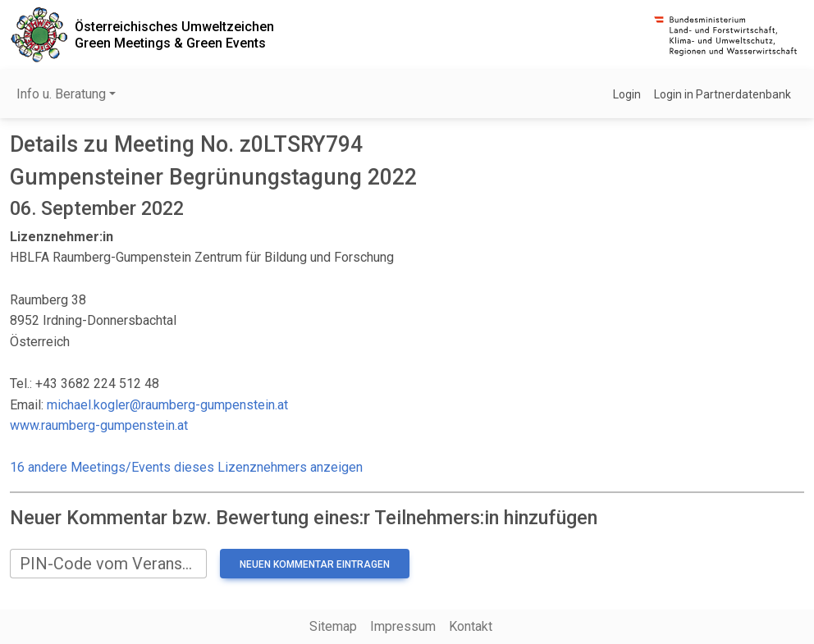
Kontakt (471, 626)
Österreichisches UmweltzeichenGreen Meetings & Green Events (174, 34)
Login (627, 94)
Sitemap (333, 626)
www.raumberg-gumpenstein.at (99, 425)
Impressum (403, 626)
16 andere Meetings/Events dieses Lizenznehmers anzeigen (186, 467)
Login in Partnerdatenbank (723, 94)
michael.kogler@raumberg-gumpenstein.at (167, 405)
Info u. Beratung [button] (61, 94)
